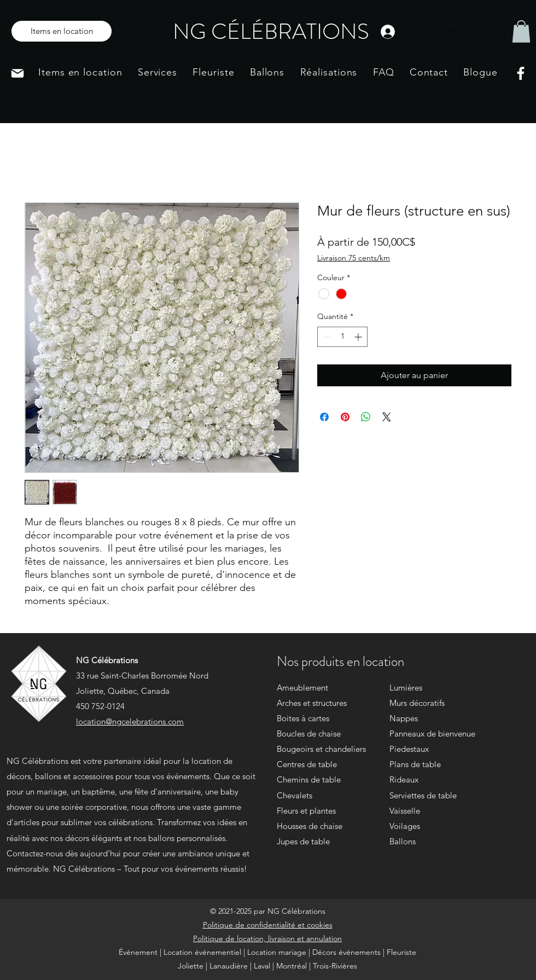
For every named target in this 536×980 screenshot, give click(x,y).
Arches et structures (312, 703)
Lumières (406, 688)
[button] (521, 31)
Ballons (403, 841)
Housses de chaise (310, 826)
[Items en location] (62, 31)
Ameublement (302, 688)
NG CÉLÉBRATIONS (271, 31)
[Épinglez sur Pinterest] (345, 417)
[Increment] (359, 337)
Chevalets (295, 795)
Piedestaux (409, 749)
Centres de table (307, 764)
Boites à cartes (303, 718)
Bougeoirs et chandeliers (321, 749)
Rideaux (404, 779)
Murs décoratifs (417, 703)
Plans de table (415, 764)
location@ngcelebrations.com (130, 721)
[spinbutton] (342, 337)
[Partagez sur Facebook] (324, 417)
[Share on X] (387, 417)
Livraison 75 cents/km (354, 258)
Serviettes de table (423, 795)
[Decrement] (326, 337)
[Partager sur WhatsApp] (366, 417)
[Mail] (18, 73)
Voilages (405, 826)
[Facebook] (521, 73)
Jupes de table (303, 841)
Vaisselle (405, 811)
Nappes (404, 718)
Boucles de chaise (309, 733)
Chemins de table (309, 779)
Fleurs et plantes (306, 811)
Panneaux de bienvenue (432, 733)
